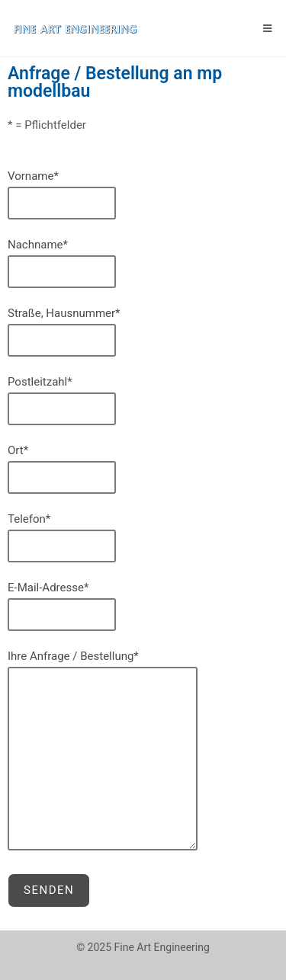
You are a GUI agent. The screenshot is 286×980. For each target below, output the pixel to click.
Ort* (143, 469)
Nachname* (143, 263)
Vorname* (143, 194)
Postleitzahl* (143, 400)
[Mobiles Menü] (268, 28)
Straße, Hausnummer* (143, 331)
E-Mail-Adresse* (143, 606)
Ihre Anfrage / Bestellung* (143, 750)
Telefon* (143, 537)
